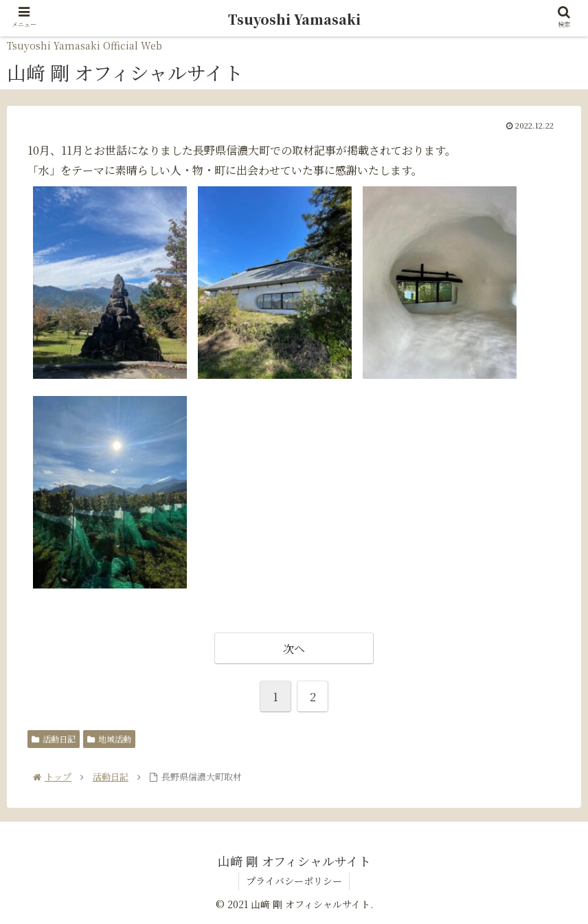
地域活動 (109, 739)
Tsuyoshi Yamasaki (294, 19)
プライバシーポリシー (294, 881)
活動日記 (54, 739)
